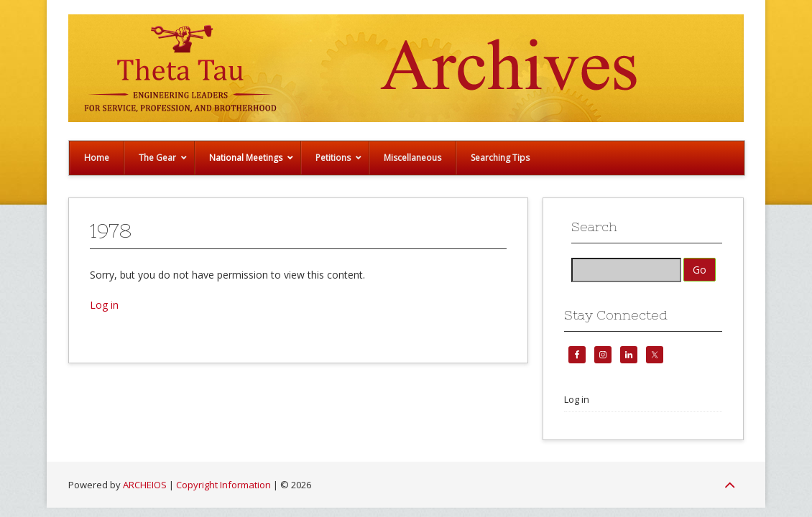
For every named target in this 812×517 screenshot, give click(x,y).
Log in (104, 305)
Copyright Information (223, 485)
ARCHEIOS (145, 485)
